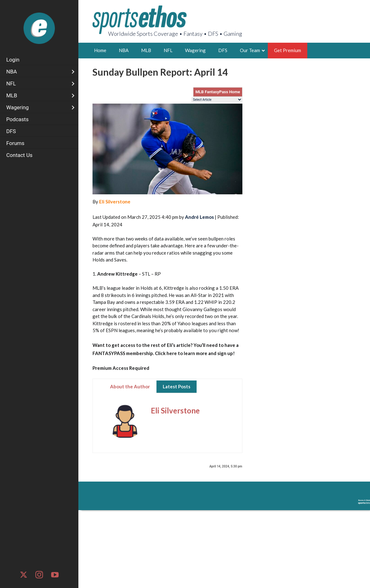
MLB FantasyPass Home (218, 92)
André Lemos (199, 217)
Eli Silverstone (115, 202)
